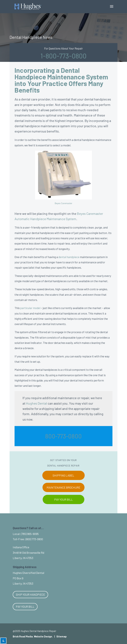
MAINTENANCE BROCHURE (63, 487)
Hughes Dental (36, 403)
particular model (30, 308)
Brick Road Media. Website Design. (33, 636)
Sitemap (62, 636)
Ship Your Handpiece (30, 594)
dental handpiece (69, 257)
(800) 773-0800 (34, 539)
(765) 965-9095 (30, 534)
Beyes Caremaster (63, 203)
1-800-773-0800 (63, 56)
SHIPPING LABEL (63, 475)
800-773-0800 (63, 436)
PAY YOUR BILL (63, 499)
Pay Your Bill (25, 607)
